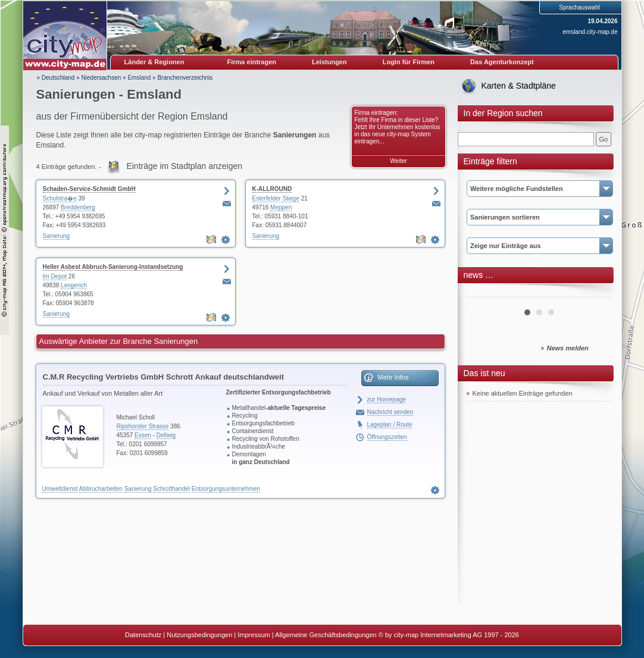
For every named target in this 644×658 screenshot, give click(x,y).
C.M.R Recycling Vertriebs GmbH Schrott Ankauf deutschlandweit (163, 377)
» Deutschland (56, 78)
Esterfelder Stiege (276, 198)
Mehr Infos (393, 377)
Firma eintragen (252, 62)
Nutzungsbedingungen (199, 635)
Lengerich (74, 285)
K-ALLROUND (272, 189)
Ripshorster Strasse (143, 426)
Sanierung (57, 236)
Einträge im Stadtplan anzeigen (184, 166)
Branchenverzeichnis (185, 78)
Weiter (398, 161)
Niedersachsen (101, 78)
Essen (143, 435)
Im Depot (55, 276)
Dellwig (166, 435)
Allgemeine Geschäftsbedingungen (326, 635)
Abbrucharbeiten (101, 489)
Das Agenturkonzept (502, 62)
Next (597, 293)
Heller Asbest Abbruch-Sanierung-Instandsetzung (113, 267)
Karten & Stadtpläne (519, 86)
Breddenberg (78, 207)
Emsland (139, 78)
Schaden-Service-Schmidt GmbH (89, 189)
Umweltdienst (60, 489)
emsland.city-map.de (590, 32)
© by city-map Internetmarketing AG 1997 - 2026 (449, 635)
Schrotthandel (171, 489)
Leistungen (329, 62)
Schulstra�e (60, 198)
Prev (482, 293)
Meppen (281, 207)
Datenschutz (143, 635)
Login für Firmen (409, 62)
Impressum (254, 635)
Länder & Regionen (154, 62)
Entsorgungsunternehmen (226, 489)
